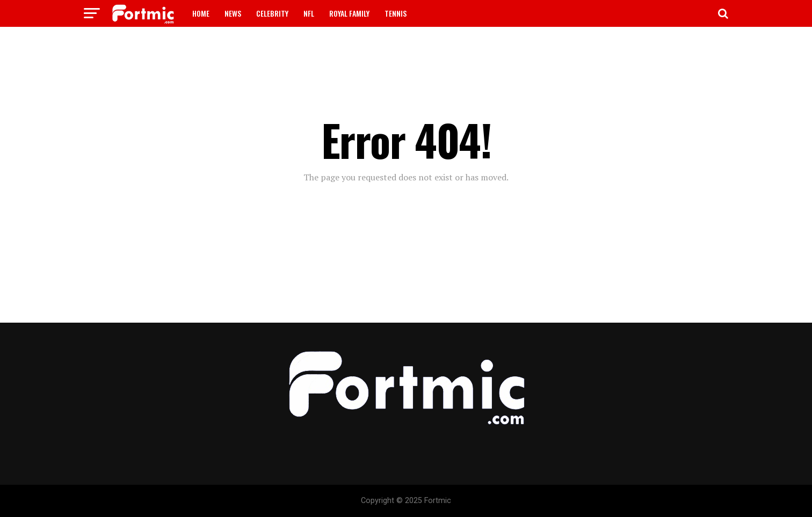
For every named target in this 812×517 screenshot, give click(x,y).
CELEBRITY (272, 13)
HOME (201, 13)
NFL (309, 13)
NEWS (233, 13)
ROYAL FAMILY (349, 13)
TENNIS (396, 13)
